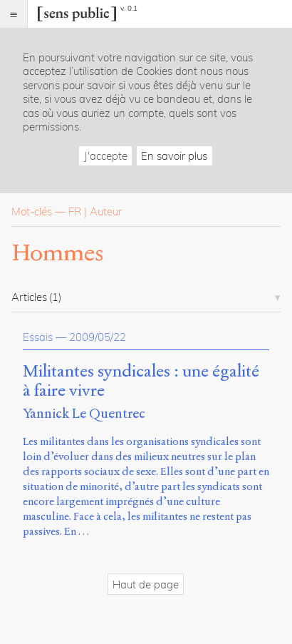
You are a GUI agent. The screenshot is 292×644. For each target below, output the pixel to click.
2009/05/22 (98, 337)
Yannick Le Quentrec (84, 413)
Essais (38, 337)
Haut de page (146, 584)
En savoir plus (174, 156)
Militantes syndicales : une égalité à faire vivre (141, 382)
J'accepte (106, 156)
